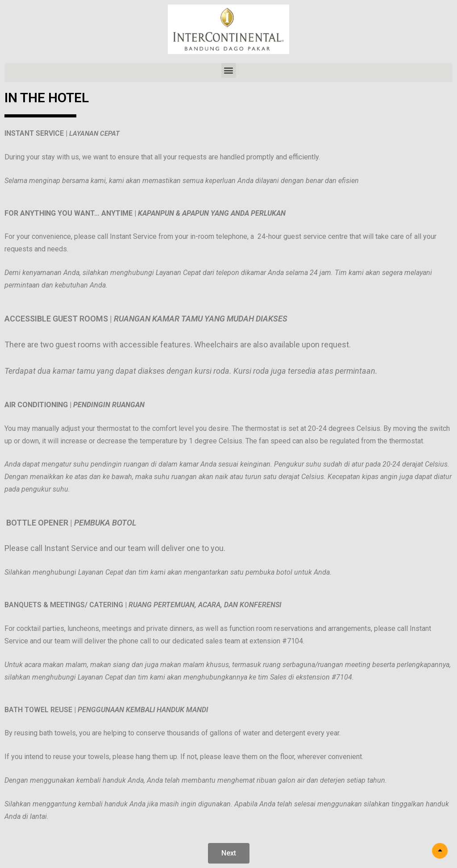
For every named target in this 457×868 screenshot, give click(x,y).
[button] (229, 70)
